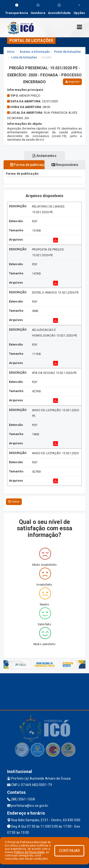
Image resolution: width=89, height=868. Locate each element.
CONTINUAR (69, 851)
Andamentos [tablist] (44, 156)
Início (11, 52)
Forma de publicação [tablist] (27, 165)
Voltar (14, 502)
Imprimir (72, 82)
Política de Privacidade (29, 852)
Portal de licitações (67, 52)
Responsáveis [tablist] (65, 165)
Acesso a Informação (35, 52)
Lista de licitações (24, 57)
